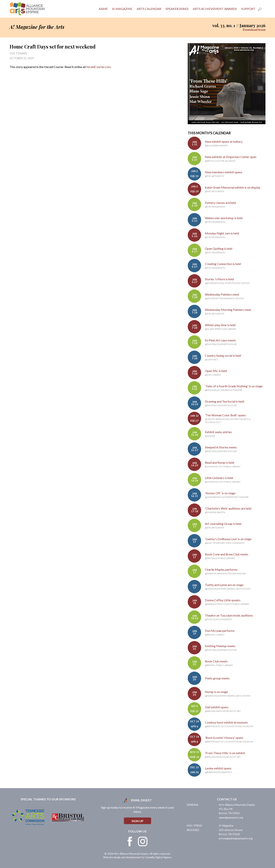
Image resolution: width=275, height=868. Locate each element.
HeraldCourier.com (98, 67)
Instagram (143, 841)
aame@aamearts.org (231, 817)
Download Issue (254, 30)
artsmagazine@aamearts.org (236, 838)
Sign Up (137, 821)
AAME (103, 9)
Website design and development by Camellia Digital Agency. (138, 857)
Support (248, 9)
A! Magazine (122, 9)
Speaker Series (177, 9)
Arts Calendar (149, 9)
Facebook (130, 841)
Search (262, 10)
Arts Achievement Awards (215, 9)
